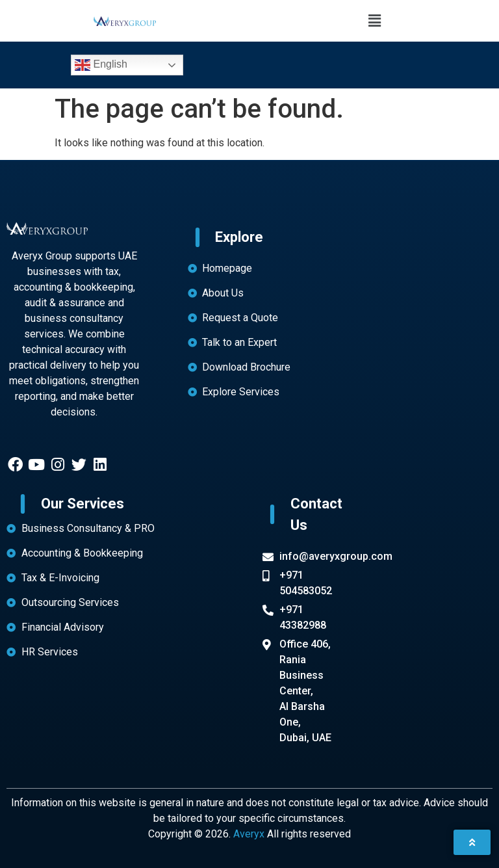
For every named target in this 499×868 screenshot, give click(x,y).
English (101, 65)
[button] (374, 21)
